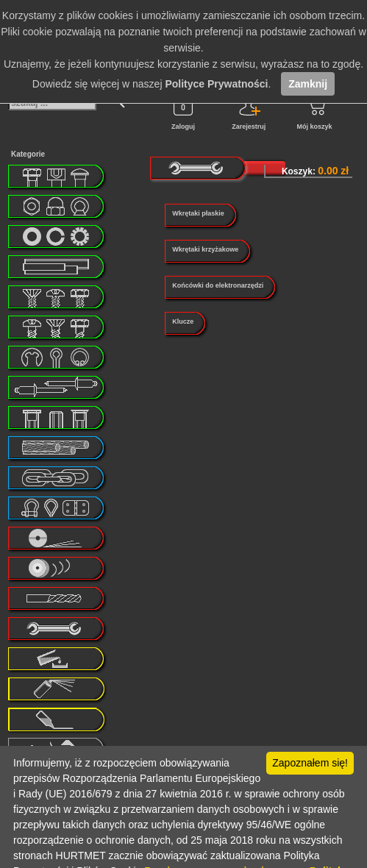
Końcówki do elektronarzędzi (218, 285)
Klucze (183, 321)
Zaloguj (183, 111)
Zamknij (308, 84)
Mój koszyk (315, 111)
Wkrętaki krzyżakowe (205, 249)
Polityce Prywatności (216, 84)
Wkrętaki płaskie (198, 213)
